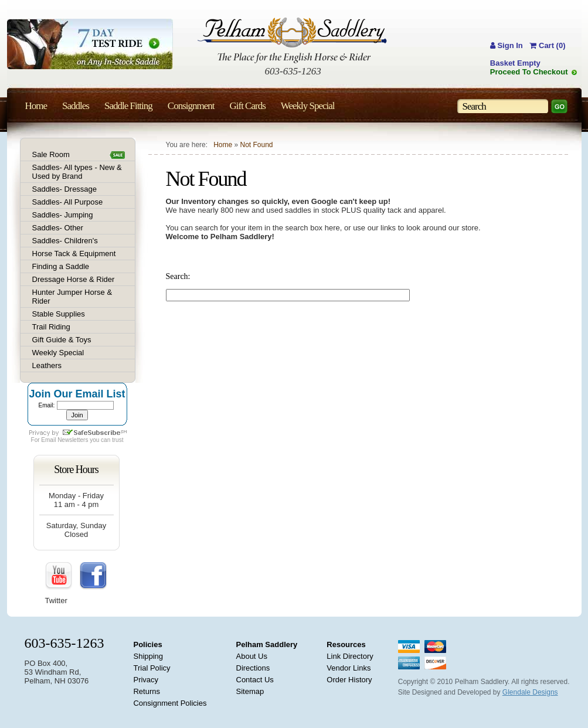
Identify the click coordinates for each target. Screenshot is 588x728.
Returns (147, 691)
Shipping (148, 656)
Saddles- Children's (65, 241)
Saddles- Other (58, 228)
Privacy (146, 680)
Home (223, 145)
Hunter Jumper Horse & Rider (72, 297)
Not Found (256, 145)
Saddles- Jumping (63, 215)
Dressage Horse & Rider (74, 279)
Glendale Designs (530, 692)
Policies (147, 644)
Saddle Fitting (128, 106)
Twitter (56, 601)
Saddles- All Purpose (68, 202)
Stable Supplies (59, 314)
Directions (253, 668)
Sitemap (250, 691)
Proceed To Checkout (529, 72)
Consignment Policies (170, 703)
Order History (349, 680)
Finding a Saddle (61, 266)
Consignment (191, 106)
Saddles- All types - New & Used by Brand (77, 172)
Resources (346, 644)
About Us (252, 656)
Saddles (76, 106)
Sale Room (51, 154)
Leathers (47, 365)
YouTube (59, 576)
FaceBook (93, 576)
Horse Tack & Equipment (74, 254)
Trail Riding (51, 327)
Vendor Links (349, 668)
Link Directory (350, 656)
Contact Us (255, 680)
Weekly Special (58, 353)
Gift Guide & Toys (62, 340)
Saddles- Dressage (65, 189)
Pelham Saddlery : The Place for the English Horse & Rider (292, 40)
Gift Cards (247, 106)
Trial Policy (152, 668)
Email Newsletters (64, 440)
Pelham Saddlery (267, 644)
